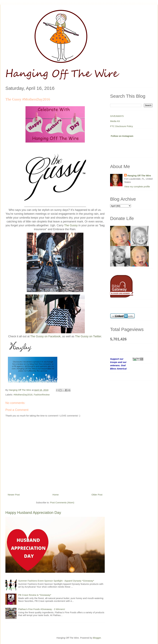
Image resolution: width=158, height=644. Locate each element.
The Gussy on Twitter (88, 336)
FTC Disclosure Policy (122, 126)
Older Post (97, 495)
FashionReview (42, 395)
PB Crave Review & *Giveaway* (35, 595)
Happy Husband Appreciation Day (33, 513)
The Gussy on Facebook (45, 336)
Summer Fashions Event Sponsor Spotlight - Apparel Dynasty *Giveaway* (56, 581)
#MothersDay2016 (23, 395)
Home (56, 495)
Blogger (97, 638)
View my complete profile (137, 187)
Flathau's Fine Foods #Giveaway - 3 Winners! (42, 609)
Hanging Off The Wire (139, 176)
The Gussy (71, 225)
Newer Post (14, 495)
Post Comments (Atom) (62, 502)
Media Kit (115, 121)
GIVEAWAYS (117, 116)
